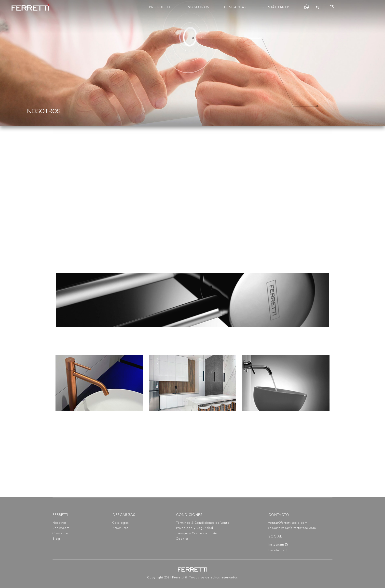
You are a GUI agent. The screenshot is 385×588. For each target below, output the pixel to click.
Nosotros (60, 523)
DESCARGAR (236, 7)
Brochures (120, 528)
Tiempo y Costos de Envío (197, 534)
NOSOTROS (199, 7)
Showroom (61, 528)
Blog (56, 539)
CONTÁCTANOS (276, 7)
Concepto (60, 534)
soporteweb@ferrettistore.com (292, 528)
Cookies (182, 539)
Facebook (278, 550)
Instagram (278, 545)
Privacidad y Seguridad (195, 528)
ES (332, 7)
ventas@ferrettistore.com (288, 523)
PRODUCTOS (161, 7)
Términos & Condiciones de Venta (203, 523)
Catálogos (121, 523)
